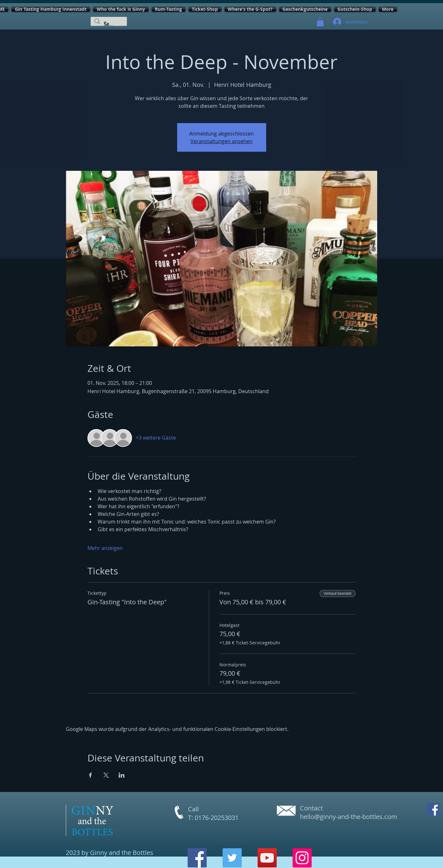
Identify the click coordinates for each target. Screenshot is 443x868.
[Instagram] (302, 858)
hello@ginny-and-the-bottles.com (349, 817)
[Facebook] (197, 858)
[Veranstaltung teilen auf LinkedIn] (122, 775)
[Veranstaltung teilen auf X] (106, 775)
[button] (320, 22)
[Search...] (109, 24)
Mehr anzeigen (105, 548)
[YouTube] (267, 858)
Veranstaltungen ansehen (221, 141)
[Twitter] (232, 858)
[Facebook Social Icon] (433, 809)
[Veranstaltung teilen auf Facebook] (90, 775)
